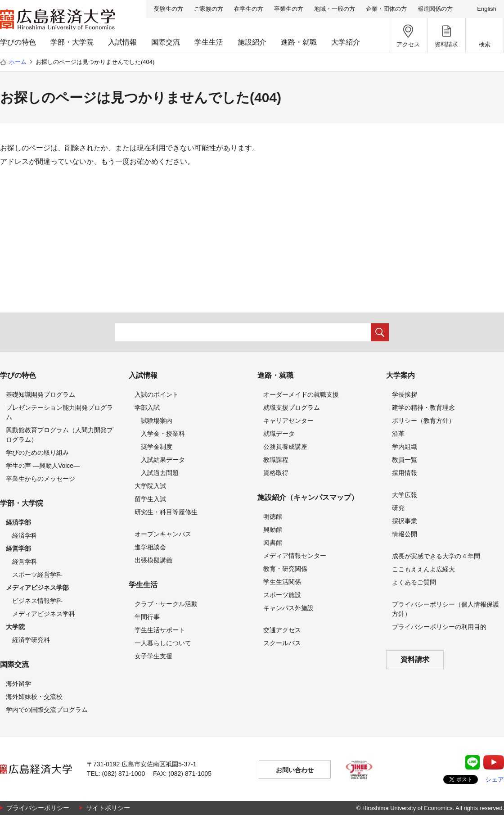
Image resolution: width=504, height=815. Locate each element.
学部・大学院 (72, 42)
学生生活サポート (160, 630)
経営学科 (25, 561)
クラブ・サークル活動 (166, 604)
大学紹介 (346, 42)
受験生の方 (169, 9)
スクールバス (282, 643)
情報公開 (405, 534)
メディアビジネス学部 (37, 588)
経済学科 (25, 535)
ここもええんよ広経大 (423, 569)
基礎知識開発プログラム (40, 394)
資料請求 (415, 659)
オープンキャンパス (163, 534)
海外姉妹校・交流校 (34, 697)
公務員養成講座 (285, 447)
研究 (398, 508)
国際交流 (166, 42)
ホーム (18, 62)
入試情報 (122, 42)
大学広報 (405, 495)
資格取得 (276, 473)
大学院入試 (150, 486)
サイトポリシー (108, 808)
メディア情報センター (295, 556)
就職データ (279, 434)
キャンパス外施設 (288, 608)
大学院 (15, 627)
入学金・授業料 (163, 434)
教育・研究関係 (285, 569)
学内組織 (405, 447)
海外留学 (18, 684)
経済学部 (18, 522)
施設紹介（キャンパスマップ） (308, 497)
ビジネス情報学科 (37, 601)
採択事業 (405, 521)
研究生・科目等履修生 (166, 512)
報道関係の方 (435, 9)
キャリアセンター (288, 421)
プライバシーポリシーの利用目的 (439, 627)
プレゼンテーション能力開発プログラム (59, 412)
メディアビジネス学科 (44, 614)
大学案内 (400, 375)
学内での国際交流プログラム (47, 710)
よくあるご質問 (414, 582)
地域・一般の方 (335, 9)
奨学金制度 (157, 447)
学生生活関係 (282, 582)
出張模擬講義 (153, 560)
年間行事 (147, 617)
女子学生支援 (153, 656)
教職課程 (276, 460)
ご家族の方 (209, 9)
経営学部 (18, 548)
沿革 (398, 434)
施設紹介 (252, 42)
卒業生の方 (289, 9)
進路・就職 (299, 42)
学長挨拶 (405, 394)
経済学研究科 (31, 640)
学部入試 (147, 407)
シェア (495, 779)
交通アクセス (282, 630)
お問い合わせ (295, 770)
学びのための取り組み (37, 453)
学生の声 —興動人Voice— (43, 466)
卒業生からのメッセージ (40, 479)
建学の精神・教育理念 (423, 407)
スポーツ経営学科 (37, 575)
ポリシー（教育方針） (423, 421)
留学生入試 (150, 499)
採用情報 (405, 473)
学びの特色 (18, 42)
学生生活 (209, 42)
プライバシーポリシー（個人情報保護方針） (445, 609)
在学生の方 (249, 9)
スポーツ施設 (282, 595)
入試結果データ (163, 460)
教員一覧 (405, 460)
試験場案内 (157, 421)
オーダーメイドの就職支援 (301, 394)
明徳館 (273, 516)
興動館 (273, 530)
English (487, 9)
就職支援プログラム (292, 407)
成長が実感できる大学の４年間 (436, 556)
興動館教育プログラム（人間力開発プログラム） (59, 435)
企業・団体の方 (386, 9)
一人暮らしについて (163, 643)
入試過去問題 (160, 473)
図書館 (273, 543)
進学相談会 (150, 547)
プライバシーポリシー (38, 808)
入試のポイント (157, 394)
